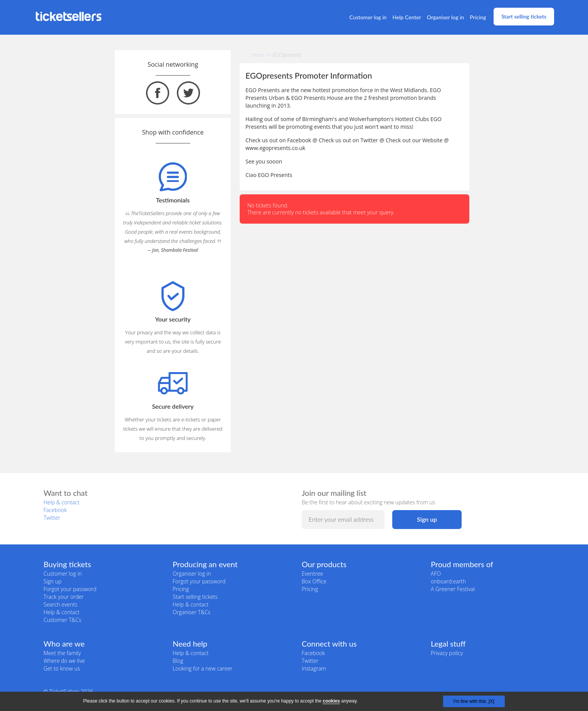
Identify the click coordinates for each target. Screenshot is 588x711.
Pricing (478, 17)
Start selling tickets (524, 16)
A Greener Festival (453, 589)
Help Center (407, 17)
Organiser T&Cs (192, 612)
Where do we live (64, 661)
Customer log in (368, 17)
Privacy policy (447, 653)
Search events (60, 604)
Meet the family (62, 653)
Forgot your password (70, 589)
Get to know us (62, 668)
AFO (436, 574)
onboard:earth (448, 581)
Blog (178, 661)
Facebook (55, 510)
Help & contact (61, 502)
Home (258, 55)
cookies (331, 701)
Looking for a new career (202, 668)
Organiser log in (446, 17)
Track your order (64, 597)
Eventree (312, 574)
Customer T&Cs (62, 620)
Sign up (53, 581)
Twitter (52, 518)
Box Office (314, 581)
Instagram (314, 668)
